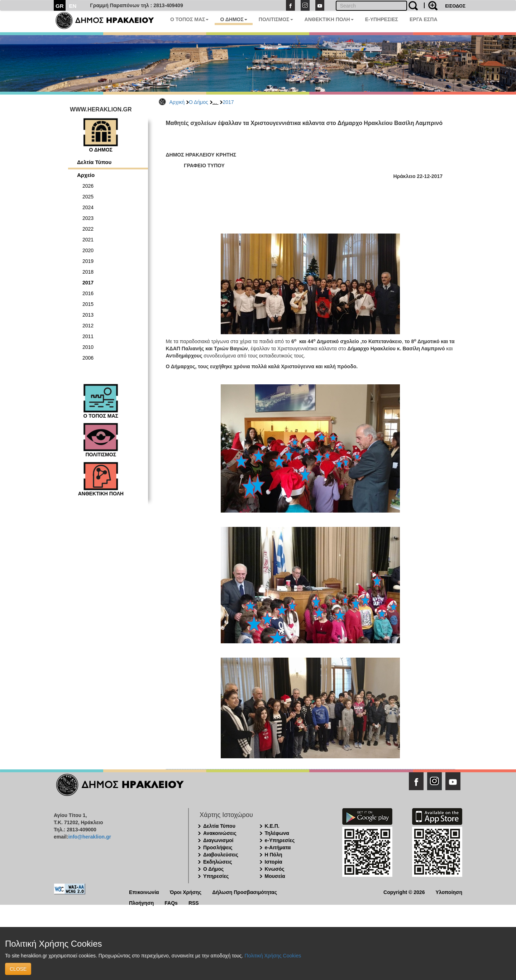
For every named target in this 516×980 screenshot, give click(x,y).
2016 (88, 293)
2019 (88, 261)
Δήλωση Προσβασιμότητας (245, 892)
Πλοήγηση (141, 902)
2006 (88, 358)
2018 (88, 272)
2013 (88, 315)
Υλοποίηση (449, 892)
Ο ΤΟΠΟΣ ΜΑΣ (189, 19)
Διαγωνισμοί (218, 840)
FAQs (171, 902)
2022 (88, 229)
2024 (88, 207)
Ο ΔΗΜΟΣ (233, 19)
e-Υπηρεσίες (280, 840)
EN (73, 6)
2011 (88, 336)
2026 (88, 186)
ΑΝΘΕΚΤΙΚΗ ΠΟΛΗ (329, 19)
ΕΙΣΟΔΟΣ (455, 6)
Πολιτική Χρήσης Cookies (273, 956)
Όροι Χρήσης (186, 892)
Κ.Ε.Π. (272, 826)
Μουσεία (275, 876)
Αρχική (177, 102)
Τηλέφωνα (277, 833)
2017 (228, 102)
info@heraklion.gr (89, 837)
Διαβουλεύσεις (221, 855)
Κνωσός (275, 869)
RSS (194, 902)
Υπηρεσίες (216, 876)
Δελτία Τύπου (94, 162)
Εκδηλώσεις (218, 862)
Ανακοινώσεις (220, 833)
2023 (88, 218)
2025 (88, 197)
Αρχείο (86, 175)
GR (60, 6)
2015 (88, 304)
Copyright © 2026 (404, 892)
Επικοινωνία (144, 892)
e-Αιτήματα (278, 847)
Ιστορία (274, 862)
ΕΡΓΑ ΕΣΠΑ (424, 19)
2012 (88, 326)
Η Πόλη (274, 855)
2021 (88, 240)
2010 (88, 347)
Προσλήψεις (218, 847)
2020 (88, 250)
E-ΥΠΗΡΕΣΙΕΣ (382, 19)
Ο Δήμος (199, 102)
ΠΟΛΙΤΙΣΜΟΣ (276, 19)
